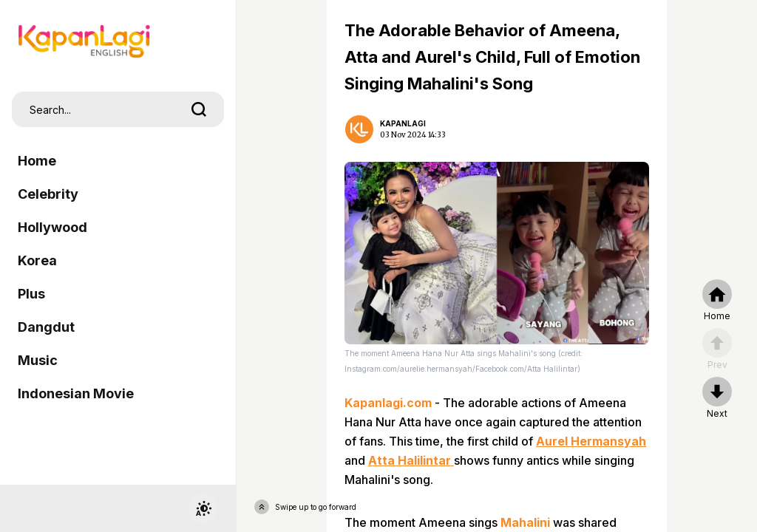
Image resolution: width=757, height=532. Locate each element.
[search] (199, 109)
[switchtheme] (203, 508)
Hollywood (52, 227)
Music (38, 360)
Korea (37, 260)
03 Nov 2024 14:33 (413, 135)
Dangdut (46, 327)
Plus (31, 294)
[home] (717, 301)
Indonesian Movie (76, 393)
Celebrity (48, 194)
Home (37, 161)
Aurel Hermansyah (591, 441)
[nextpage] (717, 398)
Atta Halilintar (411, 460)
